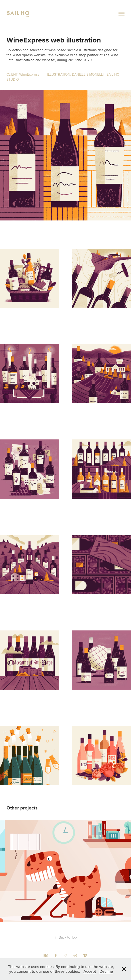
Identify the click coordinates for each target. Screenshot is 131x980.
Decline (106, 971)
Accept (90, 971)
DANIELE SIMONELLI (88, 74)
